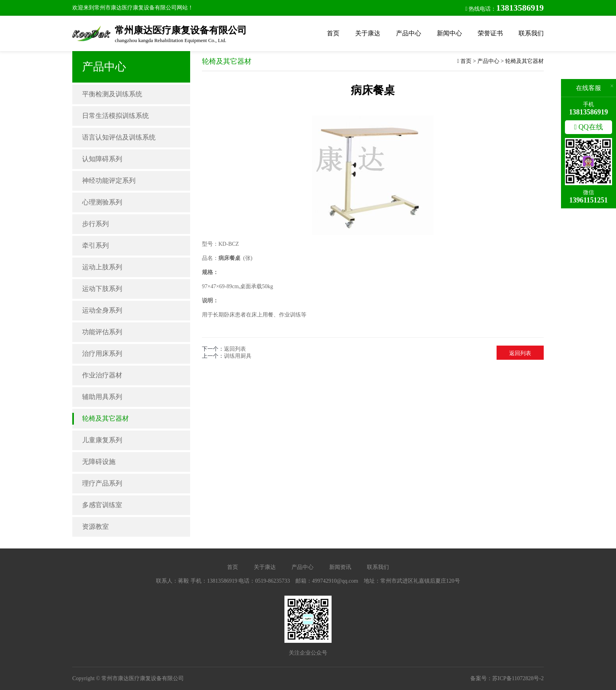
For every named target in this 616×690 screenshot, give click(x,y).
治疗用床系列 (102, 354)
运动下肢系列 (102, 289)
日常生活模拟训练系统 (115, 116)
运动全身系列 (102, 310)
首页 (333, 33)
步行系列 (95, 224)
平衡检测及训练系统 (112, 94)
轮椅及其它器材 (105, 419)
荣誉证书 (490, 33)
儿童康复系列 (102, 440)
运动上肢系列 (102, 267)
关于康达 (368, 33)
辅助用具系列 (102, 397)
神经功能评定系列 (109, 181)
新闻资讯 (340, 567)
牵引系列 (95, 246)
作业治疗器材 (102, 375)
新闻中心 (449, 33)
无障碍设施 (99, 462)
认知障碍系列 (102, 159)
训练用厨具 (238, 356)
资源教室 (95, 527)
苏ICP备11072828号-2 (518, 678)
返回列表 (235, 349)
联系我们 (531, 33)
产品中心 (409, 33)
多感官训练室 (102, 505)
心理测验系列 (102, 202)
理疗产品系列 (102, 483)
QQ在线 (588, 127)
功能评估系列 (102, 332)
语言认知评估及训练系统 (119, 137)
